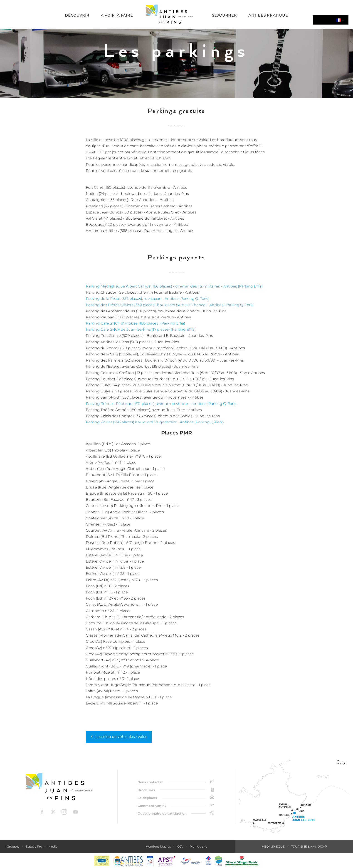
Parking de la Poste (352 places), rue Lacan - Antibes (133, 299)
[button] (77, 16)
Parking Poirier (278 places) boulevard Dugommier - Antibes (140, 422)
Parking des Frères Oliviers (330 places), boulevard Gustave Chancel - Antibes (155, 305)
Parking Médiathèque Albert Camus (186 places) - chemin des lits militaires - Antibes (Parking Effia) (174, 286)
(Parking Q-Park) (194, 299)
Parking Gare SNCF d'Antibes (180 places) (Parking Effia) (135, 323)
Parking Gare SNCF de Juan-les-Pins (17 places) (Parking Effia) (141, 329)
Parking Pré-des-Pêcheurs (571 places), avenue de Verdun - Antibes (147, 404)
